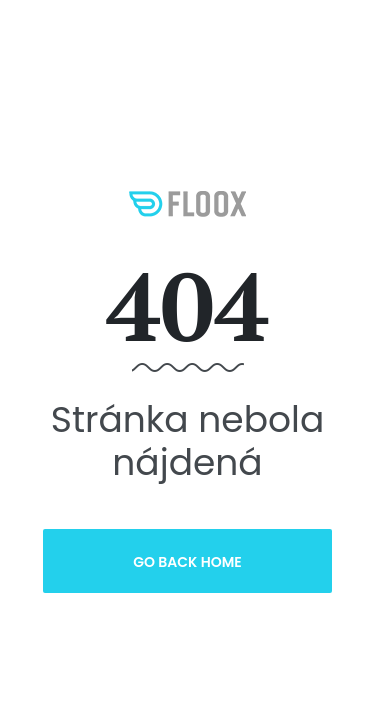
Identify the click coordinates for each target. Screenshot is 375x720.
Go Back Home (187, 562)
